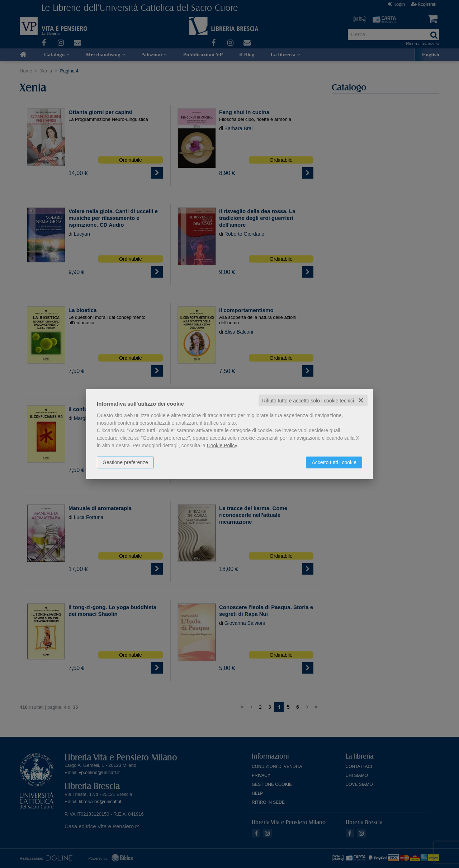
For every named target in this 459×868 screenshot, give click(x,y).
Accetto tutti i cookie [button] (334, 462)
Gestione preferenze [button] (125, 462)
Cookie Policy (222, 445)
